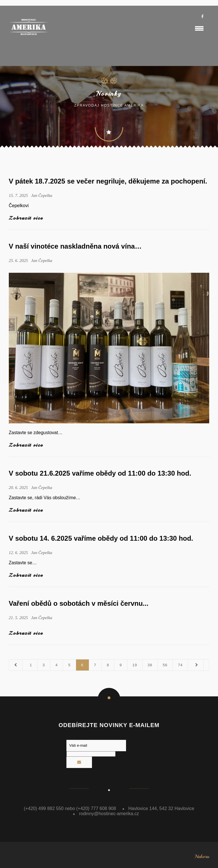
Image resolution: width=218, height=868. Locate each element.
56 (165, 665)
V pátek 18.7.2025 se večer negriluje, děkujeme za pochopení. (108, 181)
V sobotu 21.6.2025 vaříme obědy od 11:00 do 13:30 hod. (100, 473)
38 (150, 665)
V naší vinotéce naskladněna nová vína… (75, 246)
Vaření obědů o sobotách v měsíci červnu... (79, 603)
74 (180, 665)
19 (135, 665)
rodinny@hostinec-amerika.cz (109, 814)
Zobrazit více (26, 218)
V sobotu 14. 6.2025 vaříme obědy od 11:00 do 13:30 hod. (101, 538)
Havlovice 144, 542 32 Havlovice (161, 808)
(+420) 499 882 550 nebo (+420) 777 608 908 (70, 808)
